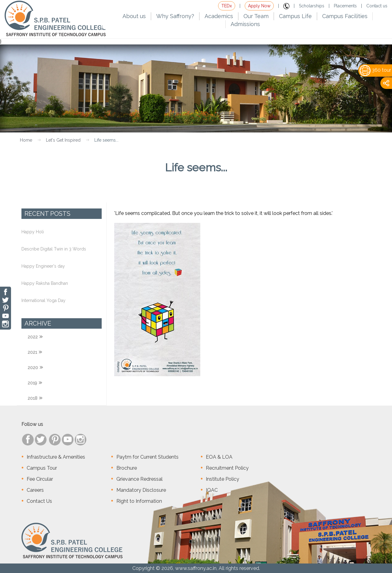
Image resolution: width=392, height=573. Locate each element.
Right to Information (139, 501)
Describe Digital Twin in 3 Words (54, 249)
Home (26, 140)
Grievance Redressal (139, 479)
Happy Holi (33, 232)
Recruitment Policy (227, 468)
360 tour (375, 70)
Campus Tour (42, 468)
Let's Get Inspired (63, 140)
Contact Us (39, 501)
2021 (32, 352)
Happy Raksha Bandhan (45, 283)
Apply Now (259, 6)
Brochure (127, 468)
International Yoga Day (43, 300)
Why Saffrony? (175, 16)
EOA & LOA (219, 457)
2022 (33, 337)
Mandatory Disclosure (141, 490)
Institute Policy (222, 479)
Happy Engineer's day (43, 266)
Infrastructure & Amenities (56, 457)
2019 (32, 383)
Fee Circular (40, 479)
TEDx (227, 6)
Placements (345, 6)
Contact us (377, 6)
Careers (35, 490)
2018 (32, 398)
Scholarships (312, 6)
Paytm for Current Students (147, 457)
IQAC (212, 490)
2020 (33, 368)
